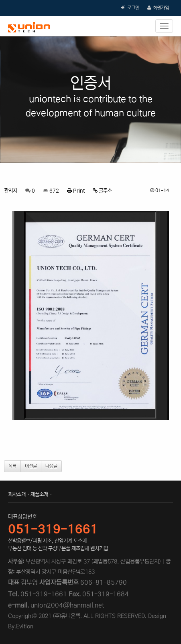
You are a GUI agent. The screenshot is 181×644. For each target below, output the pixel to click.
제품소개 (39, 494)
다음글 (51, 466)
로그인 (133, 8)
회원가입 (161, 8)
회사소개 (17, 494)
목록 (12, 466)
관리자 (11, 191)
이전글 (31, 466)
